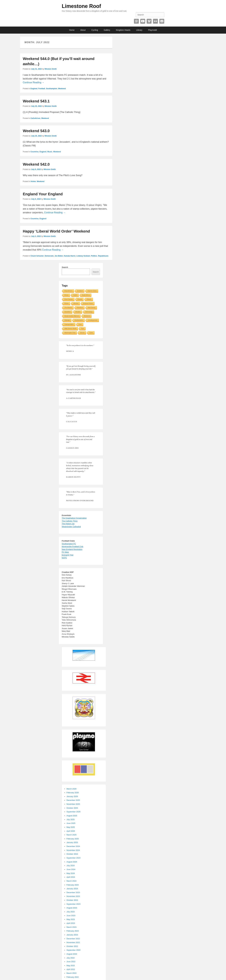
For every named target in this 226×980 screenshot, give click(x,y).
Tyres (91, 333)
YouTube (143, 21)
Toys (83, 329)
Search (65, 267)
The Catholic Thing (70, 521)
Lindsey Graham (83, 256)
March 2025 (72, 835)
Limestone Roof (81, 6)
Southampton (52, 89)
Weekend (62, 89)
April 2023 (71, 923)
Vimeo (149, 21)
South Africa (86, 295)
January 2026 (72, 796)
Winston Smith (51, 69)
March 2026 (72, 789)
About (83, 30)
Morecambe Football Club (73, 546)
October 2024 (72, 854)
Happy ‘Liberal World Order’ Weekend (56, 231)
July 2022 (71, 958)
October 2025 (72, 808)
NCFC (64, 558)
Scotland (80, 291)
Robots (89, 299)
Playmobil (152, 30)
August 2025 (72, 816)
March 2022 (72, 973)
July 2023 (71, 912)
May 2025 (71, 827)
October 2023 (72, 900)
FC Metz (65, 552)
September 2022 (73, 950)
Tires (80, 324)
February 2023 (73, 931)
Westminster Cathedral (71, 527)
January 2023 (72, 935)
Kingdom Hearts (123, 30)
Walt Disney (92, 308)
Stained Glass (92, 291)
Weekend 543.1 (36, 101)
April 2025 (71, 831)
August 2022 (72, 954)
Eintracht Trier (68, 555)
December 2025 (73, 800)
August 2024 (72, 862)
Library (139, 30)
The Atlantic (68, 308)
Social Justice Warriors (72, 316)
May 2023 (71, 919)
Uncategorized (93, 320)
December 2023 (73, 893)
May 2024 (71, 873)
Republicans (103, 256)
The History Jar (68, 524)
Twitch (75, 295)
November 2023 (73, 896)
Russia (80, 299)
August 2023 (72, 908)
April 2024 (71, 877)
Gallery (107, 30)
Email (162, 21)
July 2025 (71, 820)
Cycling (95, 30)
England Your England (43, 194)
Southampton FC (69, 544)
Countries (34, 152)
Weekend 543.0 (36, 131)
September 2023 (73, 904)
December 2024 (73, 846)
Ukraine (76, 303)
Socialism (68, 312)
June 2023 (71, 916)
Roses (67, 303)
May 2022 (71, 966)
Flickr (155, 21)
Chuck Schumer (37, 256)
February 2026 (73, 793)
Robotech (80, 308)
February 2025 (73, 839)
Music (50, 152)
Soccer (82, 333)
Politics (94, 256)
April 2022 (71, 969)
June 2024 (71, 869)
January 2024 (72, 889)
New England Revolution (72, 549)
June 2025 (71, 823)
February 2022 (73, 977)
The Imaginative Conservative (74, 518)
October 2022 (72, 946)
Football (42, 89)
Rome (66, 295)
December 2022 (73, 939)
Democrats (49, 256)
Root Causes (69, 299)
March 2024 (72, 881)
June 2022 (71, 962)
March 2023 (72, 927)
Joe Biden (59, 256)
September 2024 (73, 858)
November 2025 (73, 804)
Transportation (69, 324)
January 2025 (72, 842)
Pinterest (136, 21)
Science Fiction (88, 303)
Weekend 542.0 (36, 164)
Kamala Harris (70, 256)
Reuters (78, 312)
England (34, 89)
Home (72, 30)
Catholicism (35, 118)
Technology (89, 312)
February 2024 (73, 885)
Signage (67, 320)
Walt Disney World (70, 329)
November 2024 (73, 850)
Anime (33, 181)
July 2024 (71, 866)
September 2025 (73, 812)
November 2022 (73, 942)
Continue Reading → (34, 82)
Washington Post (70, 333)
